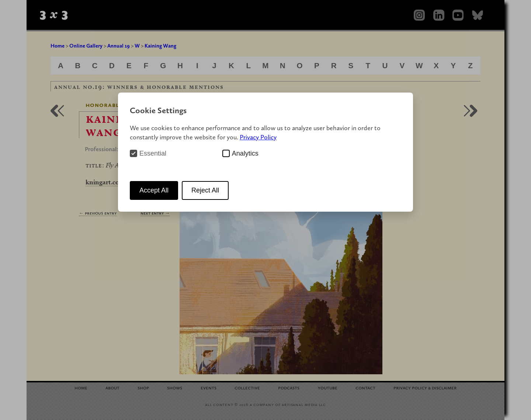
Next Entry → (155, 213)
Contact (365, 387)
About (112, 387)
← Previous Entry (98, 213)
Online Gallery (86, 46)
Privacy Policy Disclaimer (425, 387)
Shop (143, 387)
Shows (175, 387)
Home (58, 46)
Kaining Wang (160, 46)
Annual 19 (119, 46)
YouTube (328, 387)
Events (209, 387)
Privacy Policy (258, 137)
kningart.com (105, 182)
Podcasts (289, 387)
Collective (247, 387)
